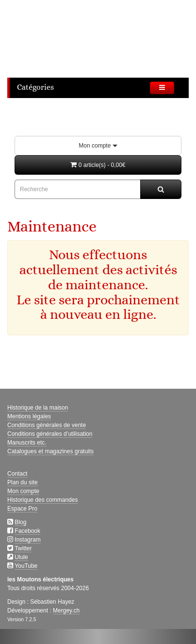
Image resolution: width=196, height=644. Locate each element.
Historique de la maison (38, 408)
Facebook (27, 531)
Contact (17, 474)
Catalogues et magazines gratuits (50, 451)
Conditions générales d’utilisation (50, 434)
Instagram (27, 540)
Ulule (21, 557)
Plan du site (23, 482)
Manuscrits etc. (27, 443)
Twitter (23, 548)
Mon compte (98, 146)
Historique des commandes (42, 500)
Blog (20, 522)
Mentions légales (29, 416)
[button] (98, 165)
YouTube (26, 566)
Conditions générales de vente (47, 425)
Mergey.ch (66, 611)
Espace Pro (22, 509)
